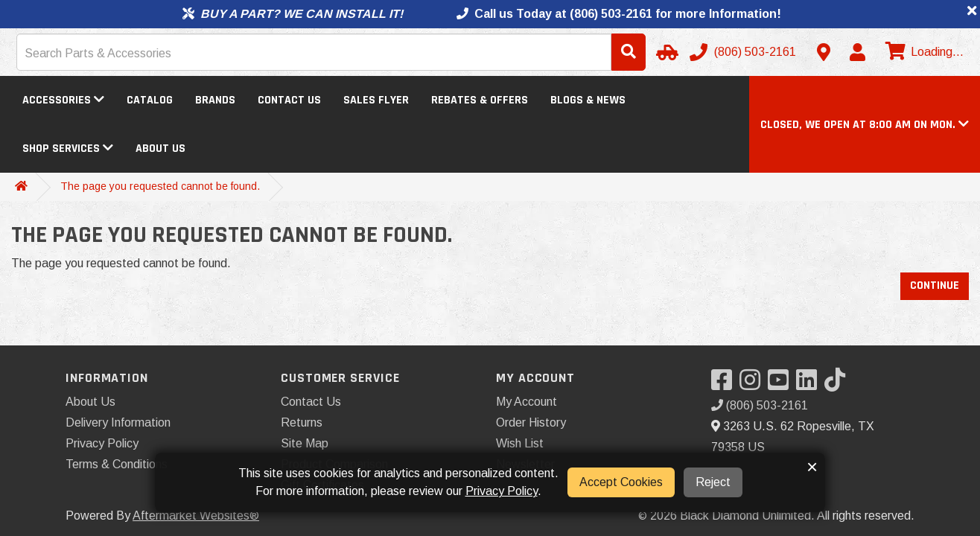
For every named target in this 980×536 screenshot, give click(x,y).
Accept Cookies (621, 482)
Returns (302, 422)
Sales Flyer (376, 100)
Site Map (305, 443)
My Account (526, 402)
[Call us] (744, 52)
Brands (215, 100)
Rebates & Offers (480, 100)
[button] (865, 125)
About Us (160, 149)
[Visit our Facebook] (725, 385)
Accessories (63, 100)
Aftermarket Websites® (196, 516)
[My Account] (857, 52)
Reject (713, 482)
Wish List (520, 443)
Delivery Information (118, 422)
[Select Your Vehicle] (665, 52)
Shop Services (68, 149)
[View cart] (923, 52)
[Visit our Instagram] (754, 385)
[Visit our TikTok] (839, 385)
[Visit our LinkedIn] (810, 385)
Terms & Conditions (117, 464)
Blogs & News (588, 100)
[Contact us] (824, 52)
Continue (935, 285)
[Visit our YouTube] (782, 385)
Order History (531, 422)
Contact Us (289, 100)
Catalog (150, 100)
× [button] (812, 467)
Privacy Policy (102, 443)
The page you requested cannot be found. (160, 186)
